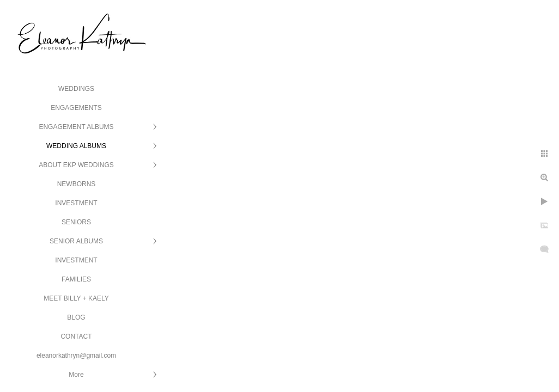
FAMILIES (76, 279)
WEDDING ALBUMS (76, 146)
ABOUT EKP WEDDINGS (76, 165)
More (76, 375)
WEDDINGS (76, 89)
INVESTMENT (76, 203)
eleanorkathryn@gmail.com (76, 356)
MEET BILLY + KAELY (76, 298)
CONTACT (76, 336)
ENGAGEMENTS (76, 108)
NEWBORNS (77, 184)
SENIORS (76, 222)
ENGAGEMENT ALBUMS (76, 127)
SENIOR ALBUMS (76, 241)
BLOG (76, 317)
